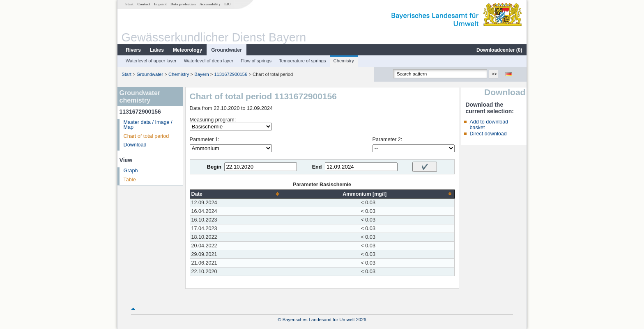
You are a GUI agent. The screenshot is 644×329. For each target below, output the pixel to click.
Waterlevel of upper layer (151, 61)
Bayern (201, 74)
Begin (214, 167)
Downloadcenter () (499, 50)
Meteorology (187, 50)
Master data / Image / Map (148, 125)
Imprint (160, 4)
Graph (131, 171)
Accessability (210, 4)
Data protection (183, 4)
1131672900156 (231, 74)
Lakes (157, 50)
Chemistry (344, 61)
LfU (228, 4)
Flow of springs (256, 61)
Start (129, 4)
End (317, 167)
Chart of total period (146, 136)
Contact (144, 4)
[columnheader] (236, 194)
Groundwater (227, 50)
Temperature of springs (302, 61)
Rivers (133, 50)
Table (130, 180)
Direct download (488, 134)
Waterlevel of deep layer (209, 61)
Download (135, 145)
